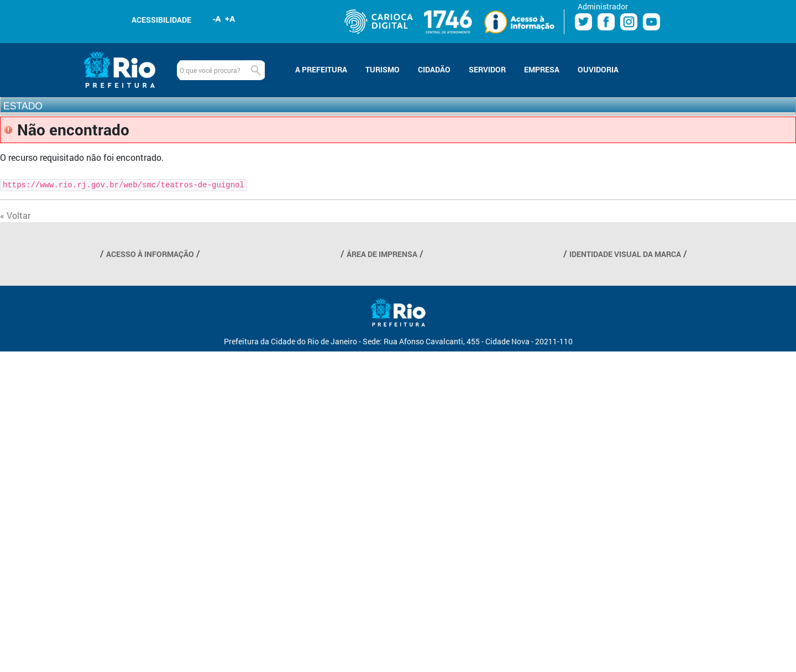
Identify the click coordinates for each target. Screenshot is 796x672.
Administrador (603, 6)
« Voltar (15, 215)
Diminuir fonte (217, 19)
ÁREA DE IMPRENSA (382, 254)
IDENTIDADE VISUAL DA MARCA (625, 254)
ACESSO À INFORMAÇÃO (150, 254)
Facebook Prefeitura (606, 22)
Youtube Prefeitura (651, 22)
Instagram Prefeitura (629, 22)
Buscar (255, 70)
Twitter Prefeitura (583, 22)
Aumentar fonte (231, 19)
